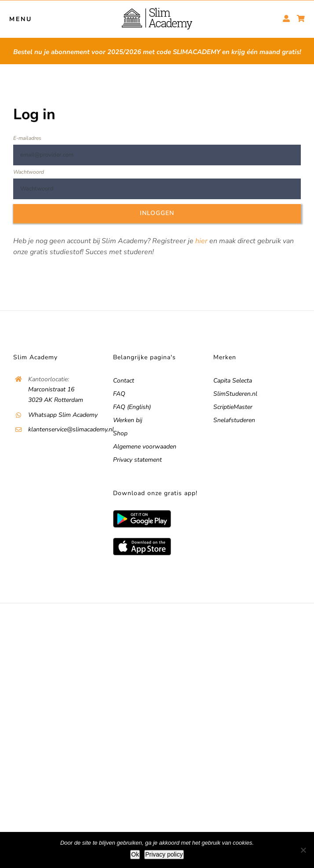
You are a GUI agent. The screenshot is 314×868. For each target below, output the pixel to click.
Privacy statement (137, 460)
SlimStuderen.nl (235, 394)
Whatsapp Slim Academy (63, 415)
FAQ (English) (132, 407)
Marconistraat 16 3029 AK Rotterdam (56, 395)
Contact (124, 381)
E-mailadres (27, 138)
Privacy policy (164, 854)
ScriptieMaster (233, 407)
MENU (20, 19)
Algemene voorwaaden (145, 447)
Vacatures (179, 623)
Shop (120, 433)
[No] (303, 850)
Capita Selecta (233, 381)
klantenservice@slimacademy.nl (65, 429)
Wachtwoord (29, 172)
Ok (135, 854)
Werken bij (128, 420)
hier (201, 241)
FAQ (119, 394)
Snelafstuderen (234, 420)
